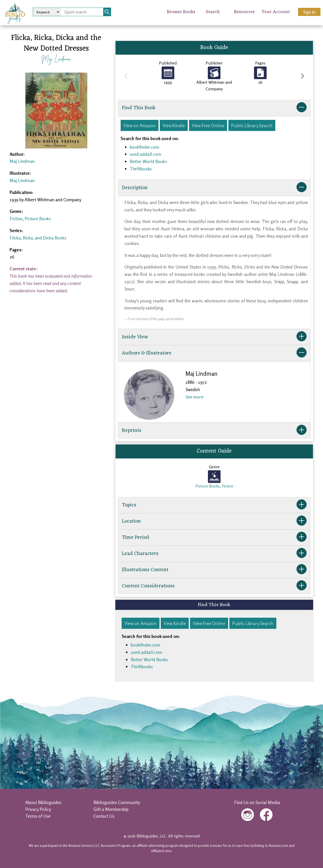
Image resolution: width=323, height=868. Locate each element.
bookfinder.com (144, 147)
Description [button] (214, 188)
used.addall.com (145, 154)
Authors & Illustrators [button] (214, 353)
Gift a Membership (111, 809)
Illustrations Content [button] (214, 570)
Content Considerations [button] (214, 586)
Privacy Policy (38, 809)
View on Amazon (140, 125)
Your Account (276, 12)
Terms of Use (38, 816)
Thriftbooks (141, 169)
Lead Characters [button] (214, 554)
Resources (244, 12)
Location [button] (214, 521)
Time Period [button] (214, 538)
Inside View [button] (214, 337)
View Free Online (208, 125)
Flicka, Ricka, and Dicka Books (38, 238)
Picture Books (38, 218)
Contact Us (104, 816)
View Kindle (174, 125)
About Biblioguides (43, 802)
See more (194, 397)
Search (213, 12)
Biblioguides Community (117, 802)
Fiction (16, 218)
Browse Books (181, 12)
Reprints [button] (214, 431)
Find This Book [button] (214, 108)
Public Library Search (252, 125)
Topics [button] (214, 505)
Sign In (309, 12)
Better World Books (148, 161)
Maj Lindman (56, 59)
